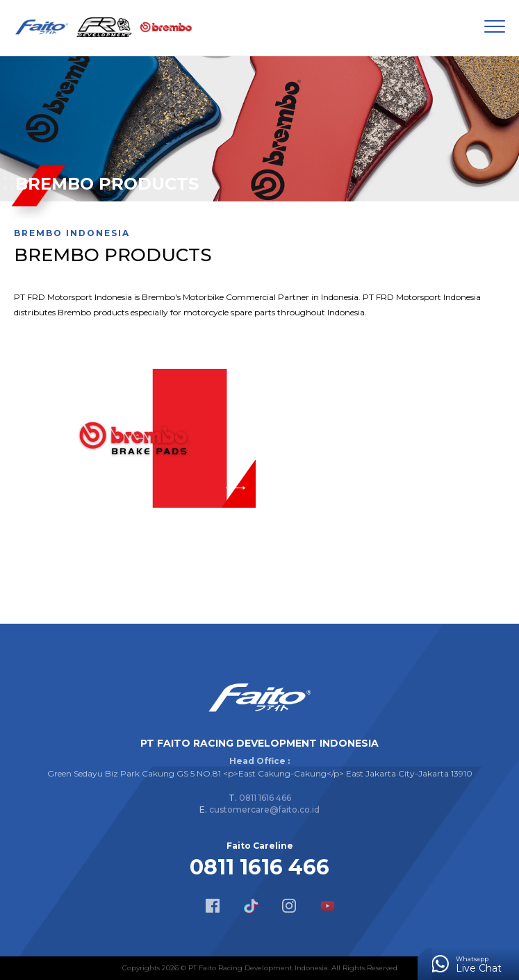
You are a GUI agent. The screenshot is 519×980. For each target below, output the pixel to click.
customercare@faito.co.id (264, 809)
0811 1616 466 (265, 798)
